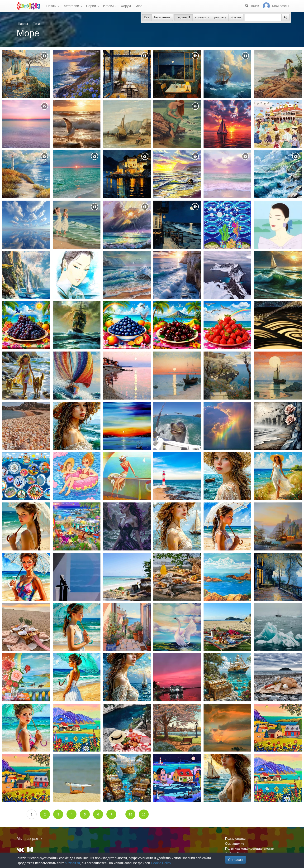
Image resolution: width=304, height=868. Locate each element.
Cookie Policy (161, 863)
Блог (138, 6)
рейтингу (220, 17)
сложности (202, 17)
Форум (126, 6)
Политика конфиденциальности (250, 849)
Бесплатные (162, 17)
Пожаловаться (236, 839)
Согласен (235, 860)
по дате (183, 17)
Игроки (110, 6)
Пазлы (53, 6)
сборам (236, 17)
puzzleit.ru (72, 863)
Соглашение (235, 844)
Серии (93, 6)
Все (147, 17)
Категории (73, 6)
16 (144, 814)
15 (130, 814)
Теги (36, 24)
